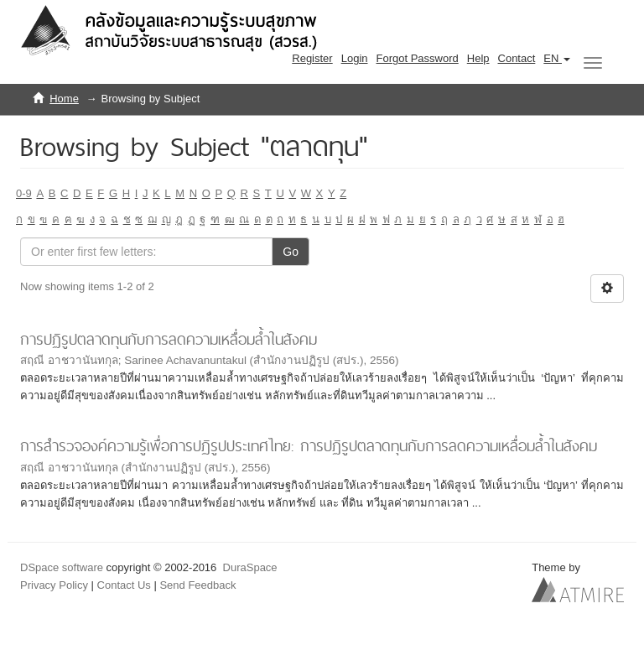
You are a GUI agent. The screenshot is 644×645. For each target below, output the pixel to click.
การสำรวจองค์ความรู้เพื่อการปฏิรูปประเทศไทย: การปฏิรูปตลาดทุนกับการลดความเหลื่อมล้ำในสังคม (309, 446)
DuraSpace (250, 567)
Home (64, 99)
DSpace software (62, 567)
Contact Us (124, 585)
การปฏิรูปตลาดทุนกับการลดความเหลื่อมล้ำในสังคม (169, 339)
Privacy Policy (54, 585)
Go (291, 252)
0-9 (24, 193)
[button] (557, 59)
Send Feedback (197, 585)
